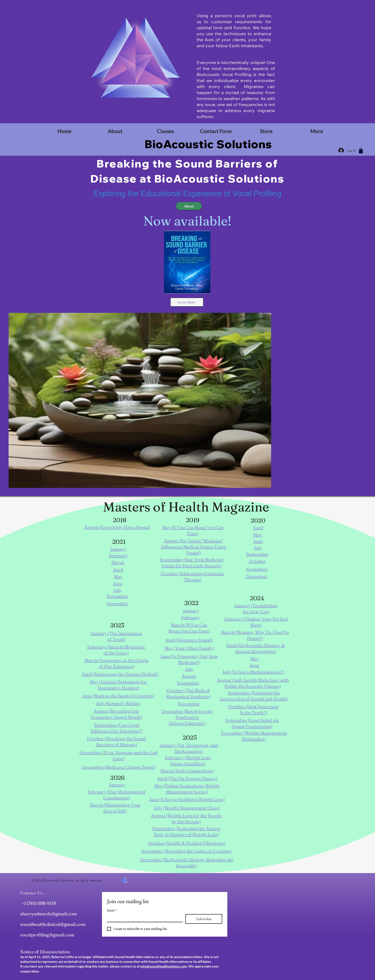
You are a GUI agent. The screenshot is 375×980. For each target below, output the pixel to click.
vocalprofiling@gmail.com (47, 935)
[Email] (144, 918)
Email (112, 911)
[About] (189, 206)
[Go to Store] (187, 302)
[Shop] (361, 151)
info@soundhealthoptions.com (164, 966)
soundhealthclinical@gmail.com (53, 924)
